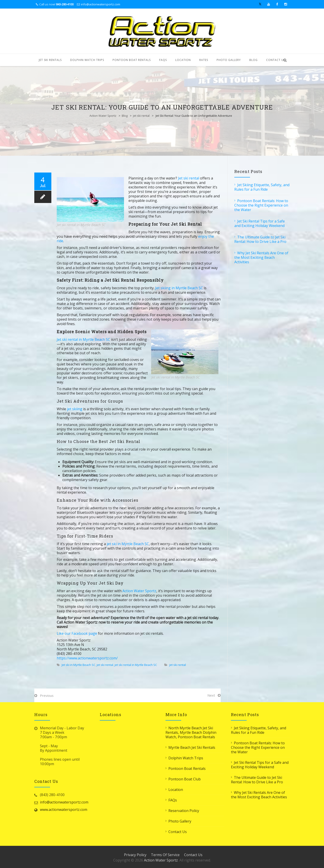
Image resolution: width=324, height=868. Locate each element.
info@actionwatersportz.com (101, 4)
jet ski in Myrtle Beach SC (128, 544)
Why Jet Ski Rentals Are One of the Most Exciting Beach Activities (261, 257)
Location (183, 60)
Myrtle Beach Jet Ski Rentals (192, 747)
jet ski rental (141, 116)
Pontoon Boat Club (185, 779)
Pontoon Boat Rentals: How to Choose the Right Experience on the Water (261, 205)
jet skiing (74, 409)
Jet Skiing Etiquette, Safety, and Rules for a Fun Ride (262, 187)
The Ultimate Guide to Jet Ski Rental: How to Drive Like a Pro (260, 239)
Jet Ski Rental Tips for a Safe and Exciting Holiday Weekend (260, 223)
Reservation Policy (184, 811)
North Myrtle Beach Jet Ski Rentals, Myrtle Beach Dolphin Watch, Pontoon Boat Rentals (191, 732)
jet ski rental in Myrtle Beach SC (136, 665)
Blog (253, 60)
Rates (204, 60)
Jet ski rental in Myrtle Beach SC (83, 339)
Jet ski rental (189, 178)
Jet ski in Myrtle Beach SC (78, 665)
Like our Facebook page (77, 633)
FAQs (163, 60)
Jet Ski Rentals (50, 60)
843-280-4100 (65, 4)
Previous (47, 695)
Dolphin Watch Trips (87, 60)
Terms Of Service (165, 855)
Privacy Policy (135, 855)
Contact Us (276, 60)
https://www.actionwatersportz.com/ (87, 658)
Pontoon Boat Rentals (132, 60)
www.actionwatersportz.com (64, 810)
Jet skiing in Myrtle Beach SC (179, 288)
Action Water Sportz (103, 116)
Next (211, 695)
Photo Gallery (229, 60)
